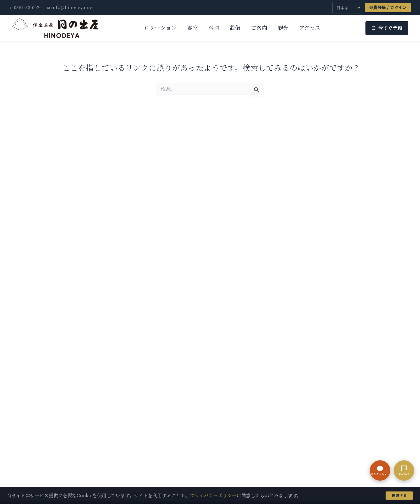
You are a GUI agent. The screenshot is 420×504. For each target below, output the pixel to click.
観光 (283, 27)
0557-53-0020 (26, 7)
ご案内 (259, 27)
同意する (399, 495)
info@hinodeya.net (70, 7)
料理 (214, 27)
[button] (380, 470)
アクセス (310, 27)
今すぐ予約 (387, 28)
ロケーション (160, 27)
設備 (235, 27)
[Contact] (404, 470)
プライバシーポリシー (213, 495)
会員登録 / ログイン (388, 7)
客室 (193, 27)
